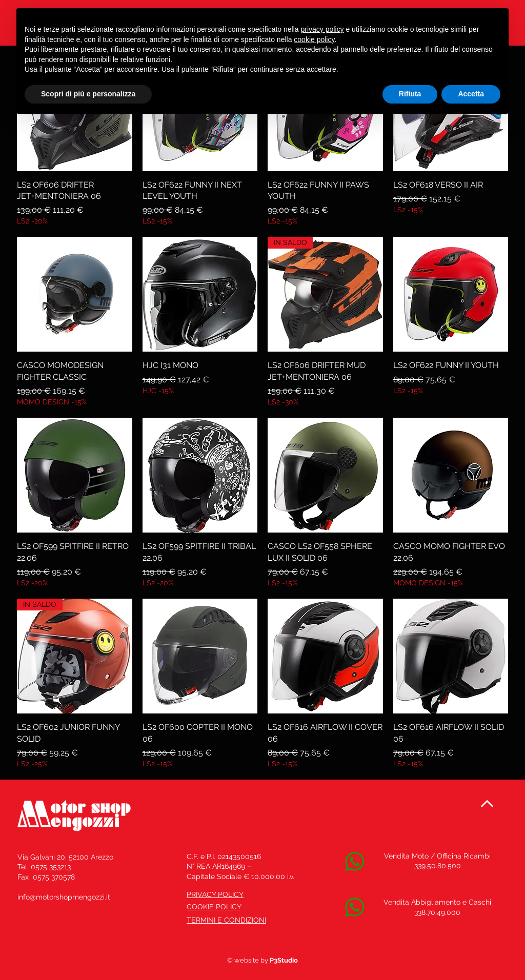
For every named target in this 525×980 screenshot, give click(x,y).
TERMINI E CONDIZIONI (226, 920)
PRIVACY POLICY (215, 894)
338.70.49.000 (437, 912)
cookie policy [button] (314, 39)
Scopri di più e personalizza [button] (88, 94)
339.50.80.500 (438, 866)
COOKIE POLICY (214, 907)
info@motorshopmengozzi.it (64, 897)
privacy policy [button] (322, 29)
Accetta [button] (471, 94)
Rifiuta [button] (410, 94)
